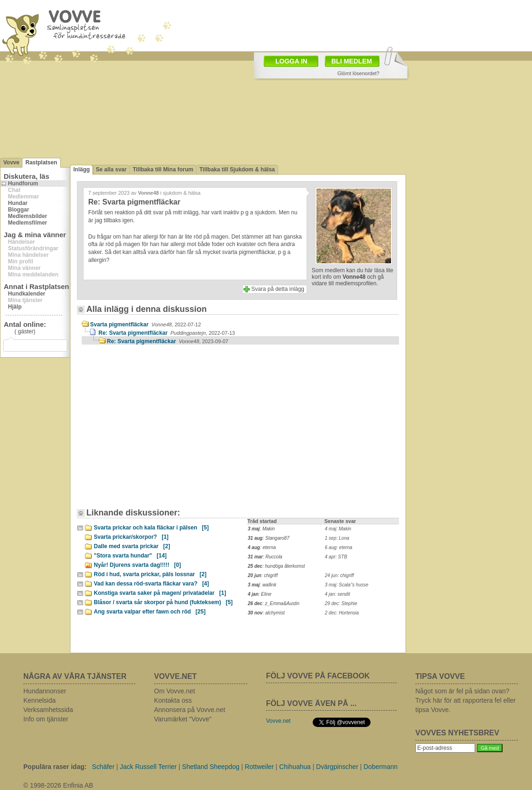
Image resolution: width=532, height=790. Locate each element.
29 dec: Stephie (341, 603)
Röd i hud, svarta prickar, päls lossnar (150, 574)
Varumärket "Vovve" (183, 719)
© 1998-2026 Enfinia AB (58, 785)
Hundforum (23, 183)
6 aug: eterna (339, 547)
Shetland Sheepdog (211, 767)
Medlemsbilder (28, 216)
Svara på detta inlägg (278, 289)
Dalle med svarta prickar (132, 546)
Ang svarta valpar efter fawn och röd (150, 612)
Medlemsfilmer (28, 223)
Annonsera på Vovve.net (190, 710)
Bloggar (18, 210)
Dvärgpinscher (337, 767)
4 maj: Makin (338, 529)
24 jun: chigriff (339, 575)
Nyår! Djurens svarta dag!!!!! (137, 565)
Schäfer (103, 767)
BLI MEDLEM (352, 61)
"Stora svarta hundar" (130, 556)
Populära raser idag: (55, 767)
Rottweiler (259, 767)
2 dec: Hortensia (342, 613)
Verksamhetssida (48, 710)
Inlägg (81, 169)
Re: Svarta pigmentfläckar (167, 333)
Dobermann (381, 767)
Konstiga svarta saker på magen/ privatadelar (160, 593)
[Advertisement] (161, 431)
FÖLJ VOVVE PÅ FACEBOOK (318, 676)
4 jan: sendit (337, 594)
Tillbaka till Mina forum (163, 169)
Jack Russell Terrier (148, 767)
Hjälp (15, 307)
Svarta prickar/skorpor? (131, 537)
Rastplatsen (41, 162)
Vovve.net (278, 721)
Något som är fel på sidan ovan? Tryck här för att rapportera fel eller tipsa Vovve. (465, 700)
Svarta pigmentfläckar (146, 324)
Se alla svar (111, 169)
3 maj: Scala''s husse (346, 585)
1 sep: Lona (337, 538)
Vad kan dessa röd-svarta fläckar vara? (151, 584)
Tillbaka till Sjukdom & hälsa (237, 169)
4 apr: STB (336, 557)
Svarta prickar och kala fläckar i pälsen (151, 528)
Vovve (11, 162)
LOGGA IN (291, 61)
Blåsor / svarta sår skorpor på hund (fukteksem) (163, 602)
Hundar (18, 203)
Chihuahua (295, 767)
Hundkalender (27, 294)
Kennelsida (39, 700)
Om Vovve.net (175, 691)
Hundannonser (45, 691)
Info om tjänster (46, 719)
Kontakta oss (173, 700)
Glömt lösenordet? (358, 73)
